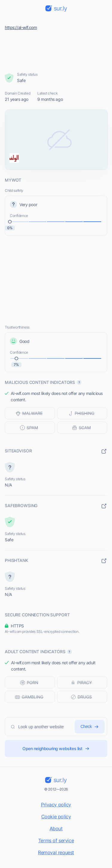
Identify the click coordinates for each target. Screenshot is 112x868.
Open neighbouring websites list (56, 748)
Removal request (56, 852)
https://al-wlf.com (21, 27)
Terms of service (56, 840)
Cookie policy (56, 817)
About (56, 829)
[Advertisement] (56, 50)
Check (90, 727)
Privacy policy (56, 805)
